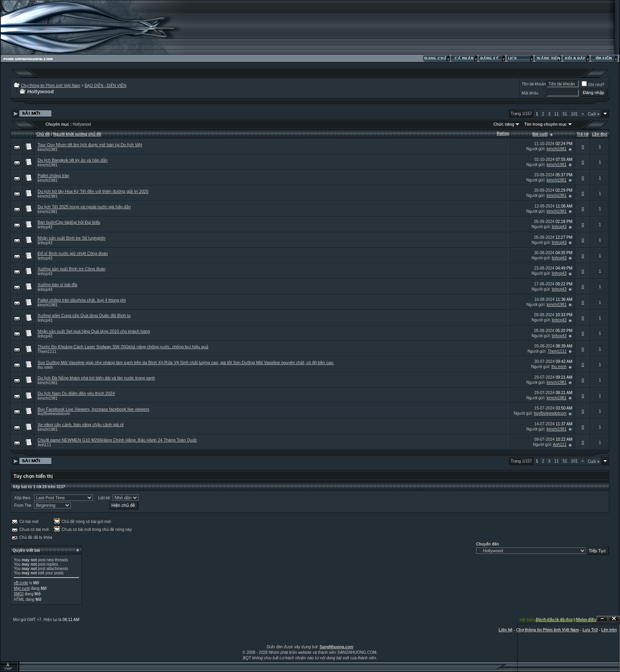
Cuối (594, 114)
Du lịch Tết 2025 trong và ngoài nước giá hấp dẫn (84, 207)
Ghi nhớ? (593, 85)
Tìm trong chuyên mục (545, 124)
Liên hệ (506, 630)
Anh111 (44, 445)
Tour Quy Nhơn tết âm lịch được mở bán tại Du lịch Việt (90, 145)
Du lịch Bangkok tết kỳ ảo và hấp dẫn (73, 160)
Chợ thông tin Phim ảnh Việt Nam (51, 86)
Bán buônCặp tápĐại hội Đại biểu (69, 222)
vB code (21, 583)
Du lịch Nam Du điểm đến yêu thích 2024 (76, 393)
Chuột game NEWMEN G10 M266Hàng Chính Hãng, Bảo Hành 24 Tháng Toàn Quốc (117, 440)
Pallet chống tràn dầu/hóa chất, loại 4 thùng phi (82, 300)
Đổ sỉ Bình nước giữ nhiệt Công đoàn (73, 253)
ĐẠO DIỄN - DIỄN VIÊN (105, 86)
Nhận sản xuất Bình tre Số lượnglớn (72, 238)
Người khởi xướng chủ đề (77, 134)
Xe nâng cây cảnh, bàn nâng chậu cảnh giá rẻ (81, 425)
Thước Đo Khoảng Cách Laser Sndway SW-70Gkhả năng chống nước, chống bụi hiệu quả (123, 347)
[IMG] (19, 594)
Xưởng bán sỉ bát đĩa (58, 285)
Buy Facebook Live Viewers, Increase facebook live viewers (93, 409)
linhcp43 (45, 227)
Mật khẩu (530, 93)
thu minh (45, 367)
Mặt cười (22, 588)
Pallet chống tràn (53, 176)
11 (557, 114)
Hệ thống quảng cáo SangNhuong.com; (558, 620)
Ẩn (602, 619)
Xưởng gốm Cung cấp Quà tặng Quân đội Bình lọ (84, 315)
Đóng (614, 619)
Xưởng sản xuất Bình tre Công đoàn (72, 269)
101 (574, 114)
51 (565, 114)
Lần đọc (600, 134)
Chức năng (504, 124)
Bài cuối (540, 134)
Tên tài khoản (534, 84)
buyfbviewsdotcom (54, 414)
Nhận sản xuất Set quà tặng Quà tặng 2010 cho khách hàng (94, 331)
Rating (503, 133)
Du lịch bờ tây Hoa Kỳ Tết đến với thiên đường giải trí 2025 (93, 191)
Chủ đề (43, 134)
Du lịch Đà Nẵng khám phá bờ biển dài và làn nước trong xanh (96, 378)
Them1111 (47, 352)
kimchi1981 (48, 150)
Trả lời (583, 134)
